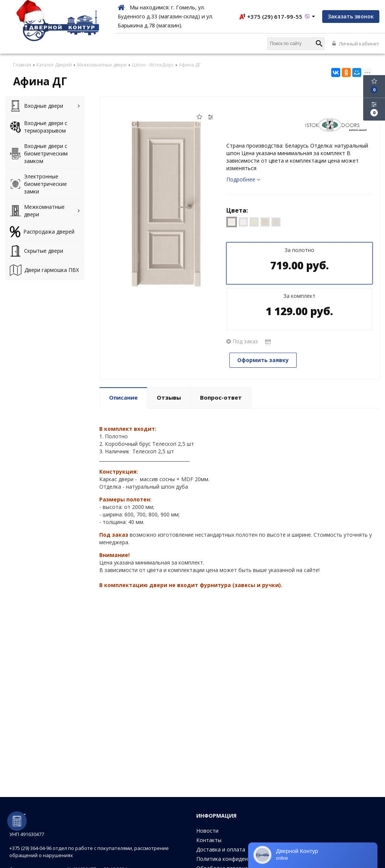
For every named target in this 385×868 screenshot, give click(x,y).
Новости (207, 831)
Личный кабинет (356, 44)
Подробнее (243, 179)
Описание (123, 397)
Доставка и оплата (221, 849)
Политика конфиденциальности (237, 859)
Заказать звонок (351, 16)
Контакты (209, 840)
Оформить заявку (263, 360)
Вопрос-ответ (221, 397)
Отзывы (169, 397)
